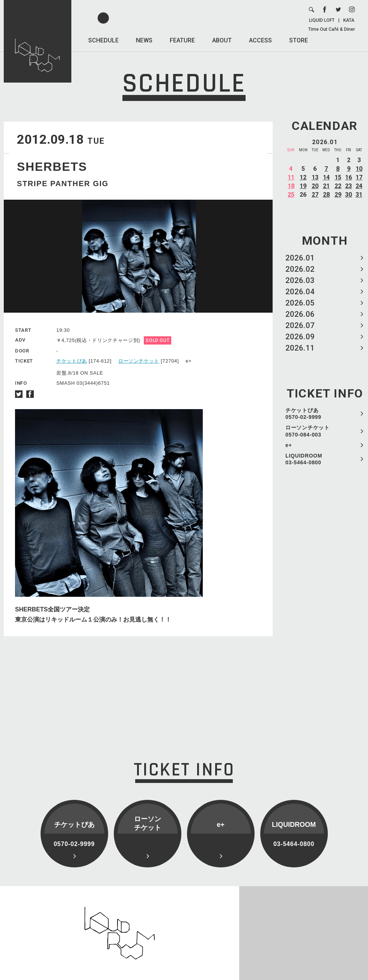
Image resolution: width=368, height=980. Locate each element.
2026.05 (300, 303)
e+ (289, 445)
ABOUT (222, 40)
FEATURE (182, 40)
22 (338, 186)
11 (291, 177)
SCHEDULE (103, 40)
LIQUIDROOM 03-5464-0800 (304, 459)
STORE (299, 40)
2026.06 (300, 314)
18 (291, 186)
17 (359, 177)
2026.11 (300, 348)
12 (303, 177)
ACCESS (260, 40)
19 (303, 186)
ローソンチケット (139, 361)
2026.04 (300, 292)
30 (348, 195)
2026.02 (300, 269)
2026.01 (300, 258)
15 (338, 177)
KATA (349, 20)
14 (326, 177)
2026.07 (300, 325)
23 (348, 186)
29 (338, 195)
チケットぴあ (72, 361)
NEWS (144, 40)
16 (348, 177)
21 (326, 186)
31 (359, 195)
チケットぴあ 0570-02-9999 (303, 414)
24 (359, 186)
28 (326, 195)
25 (291, 195)
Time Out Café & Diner (332, 29)
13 (315, 177)
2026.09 (300, 337)
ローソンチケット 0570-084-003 (308, 431)
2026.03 (300, 280)
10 (359, 169)
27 (315, 195)
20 (315, 186)
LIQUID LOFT (322, 20)
